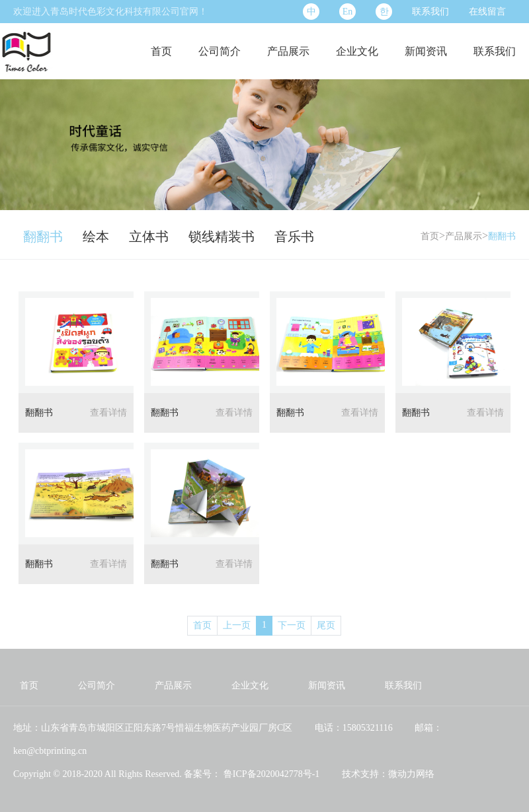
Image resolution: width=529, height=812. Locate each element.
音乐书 (294, 237)
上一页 (237, 625)
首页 (161, 51)
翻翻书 (43, 237)
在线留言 (487, 12)
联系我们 (430, 12)
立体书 (149, 237)
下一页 (292, 625)
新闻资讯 (426, 51)
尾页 (326, 625)
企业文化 (357, 51)
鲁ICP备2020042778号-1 (270, 774)
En (348, 12)
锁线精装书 (222, 237)
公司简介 (220, 51)
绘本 (96, 237)
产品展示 (288, 51)
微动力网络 (411, 774)
